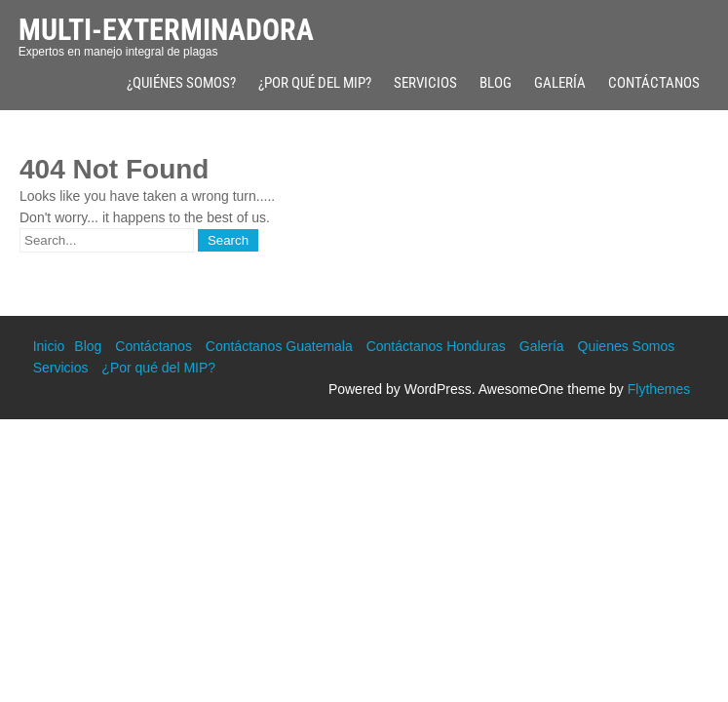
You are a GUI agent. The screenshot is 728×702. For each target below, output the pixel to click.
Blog (496, 83)
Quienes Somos (627, 346)
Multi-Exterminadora (166, 30)
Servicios (425, 83)
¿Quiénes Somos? (181, 83)
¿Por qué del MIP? (315, 83)
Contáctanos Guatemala (279, 346)
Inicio (49, 346)
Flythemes (659, 389)
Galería (560, 83)
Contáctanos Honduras (436, 346)
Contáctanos (654, 83)
